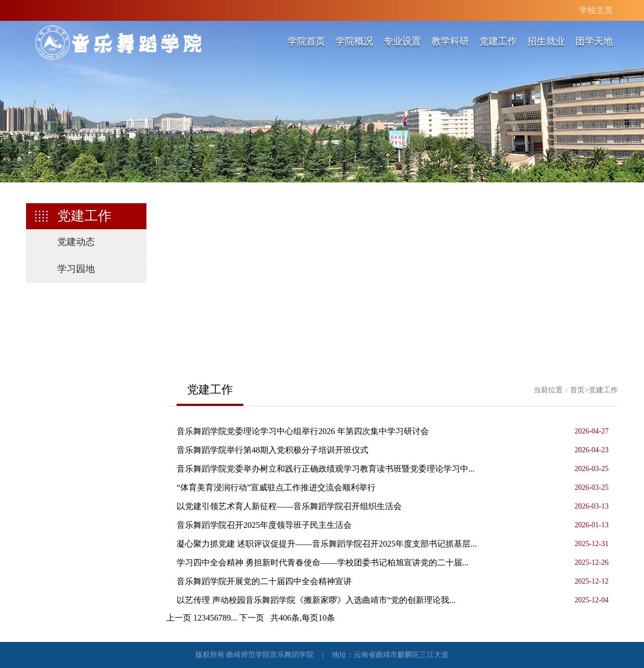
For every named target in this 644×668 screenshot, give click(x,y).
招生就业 (546, 41)
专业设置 (402, 41)
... (234, 618)
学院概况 (354, 41)
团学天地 (594, 41)
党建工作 (498, 41)
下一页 (252, 618)
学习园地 (76, 269)
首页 (577, 390)
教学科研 (450, 41)
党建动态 (76, 242)
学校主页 (596, 10)
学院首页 (306, 41)
